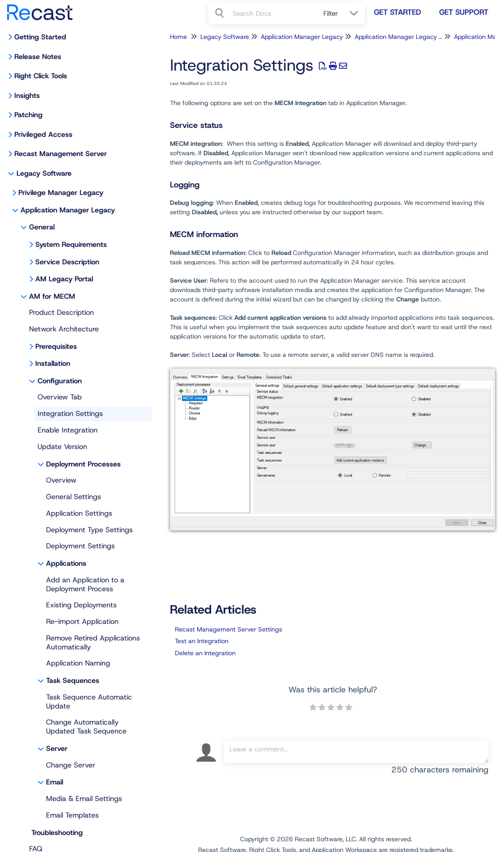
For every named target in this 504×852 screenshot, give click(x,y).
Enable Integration (68, 430)
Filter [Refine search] (332, 13)
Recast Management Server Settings (229, 629)
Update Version (62, 447)
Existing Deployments (81, 605)
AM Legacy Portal (64, 279)
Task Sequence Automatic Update (89, 702)
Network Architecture (64, 329)
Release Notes (38, 57)
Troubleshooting (57, 833)
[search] (273, 13)
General (42, 227)
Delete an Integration (205, 653)
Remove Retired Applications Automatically (93, 642)
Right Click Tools (41, 76)
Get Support (464, 12)
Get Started (398, 12)
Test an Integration (202, 641)
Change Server (71, 765)
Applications (66, 563)
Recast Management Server (61, 154)
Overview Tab (60, 397)
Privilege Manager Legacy (61, 193)
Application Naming (78, 663)
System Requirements (71, 244)
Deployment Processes (83, 464)
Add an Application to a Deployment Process (85, 584)
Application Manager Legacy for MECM (411, 37)
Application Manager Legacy (68, 210)
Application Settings (79, 513)
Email (55, 782)
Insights (27, 95)
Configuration (60, 381)
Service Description (67, 262)
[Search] (220, 13)
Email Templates (72, 815)
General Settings (74, 497)
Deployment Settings (80, 546)
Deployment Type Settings (89, 530)
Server (57, 748)
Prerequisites (56, 346)
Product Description (61, 312)
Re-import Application (82, 621)
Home (178, 37)
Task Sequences (73, 680)
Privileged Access (43, 134)
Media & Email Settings (84, 799)
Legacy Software (44, 173)
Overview (61, 480)
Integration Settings (70, 413)
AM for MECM (52, 296)
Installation (53, 363)
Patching (28, 115)
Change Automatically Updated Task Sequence (86, 727)
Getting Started (40, 37)
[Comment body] (356, 752)
